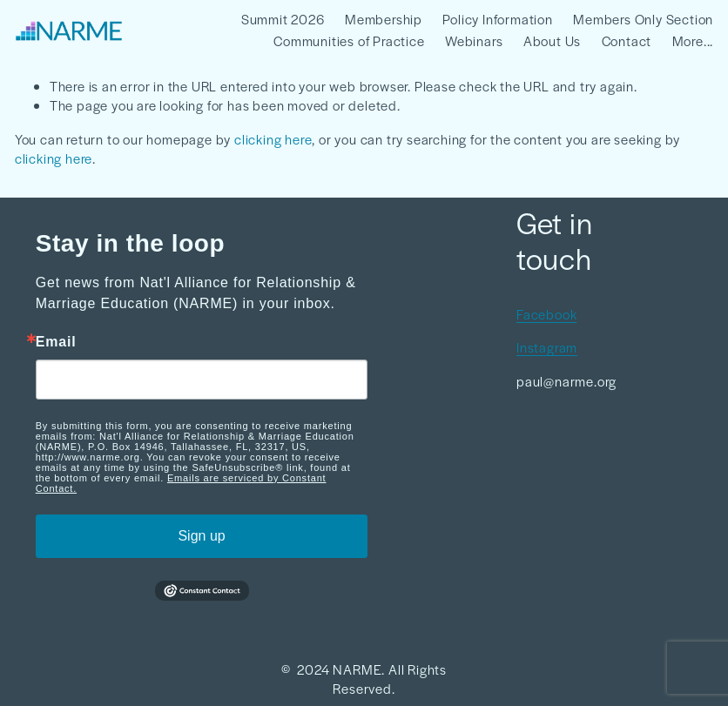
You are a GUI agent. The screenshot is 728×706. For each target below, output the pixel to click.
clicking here (273, 139)
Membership (384, 19)
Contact (627, 40)
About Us (552, 40)
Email (56, 342)
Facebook (546, 314)
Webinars (474, 40)
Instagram (547, 347)
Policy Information (497, 19)
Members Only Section (643, 19)
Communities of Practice (349, 40)
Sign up (201, 536)
